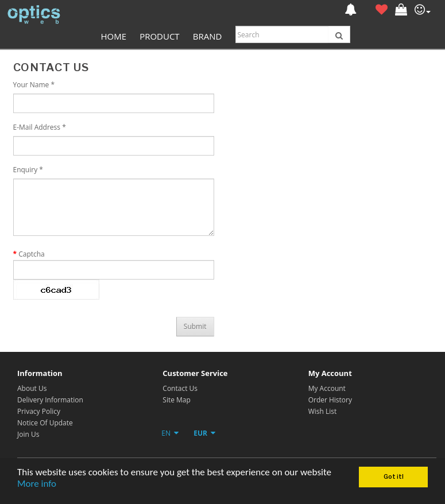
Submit (195, 326)
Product (159, 36)
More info (37, 484)
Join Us (28, 434)
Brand (208, 36)
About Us (32, 388)
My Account (327, 388)
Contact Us (180, 388)
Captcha (32, 254)
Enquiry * (28, 170)
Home (113, 36)
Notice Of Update (45, 423)
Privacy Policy (39, 411)
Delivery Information (50, 400)
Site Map (177, 400)
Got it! (394, 477)
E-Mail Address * (40, 127)
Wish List (323, 411)
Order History (330, 400)
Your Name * (34, 85)
